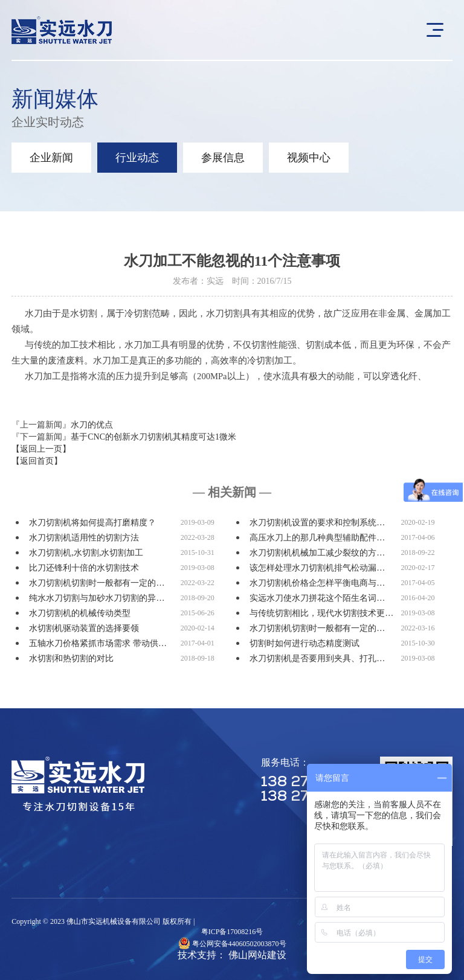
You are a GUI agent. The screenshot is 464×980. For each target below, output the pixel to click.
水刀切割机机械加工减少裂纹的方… (317, 553)
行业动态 (137, 158)
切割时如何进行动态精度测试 (304, 643)
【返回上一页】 (41, 449)
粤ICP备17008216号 (232, 932)
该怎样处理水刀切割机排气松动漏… (317, 568)
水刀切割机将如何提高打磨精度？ (92, 523)
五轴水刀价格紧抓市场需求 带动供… (98, 643)
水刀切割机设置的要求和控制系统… (317, 523)
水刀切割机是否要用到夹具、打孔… (317, 658)
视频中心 (309, 158)
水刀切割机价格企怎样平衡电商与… (317, 583)
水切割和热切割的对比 (71, 658)
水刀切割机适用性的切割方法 (84, 538)
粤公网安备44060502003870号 (239, 944)
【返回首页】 (37, 461)
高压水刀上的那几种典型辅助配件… (317, 538)
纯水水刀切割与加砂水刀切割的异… (97, 598)
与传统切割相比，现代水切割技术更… (321, 613)
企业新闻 (51, 158)
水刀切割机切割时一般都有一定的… (97, 583)
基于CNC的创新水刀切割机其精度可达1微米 (153, 437)
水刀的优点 (92, 425)
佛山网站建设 (257, 955)
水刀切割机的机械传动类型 (80, 613)
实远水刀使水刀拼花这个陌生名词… (317, 598)
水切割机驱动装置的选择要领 (84, 628)
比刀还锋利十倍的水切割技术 (84, 568)
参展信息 (223, 158)
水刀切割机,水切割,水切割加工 (86, 553)
